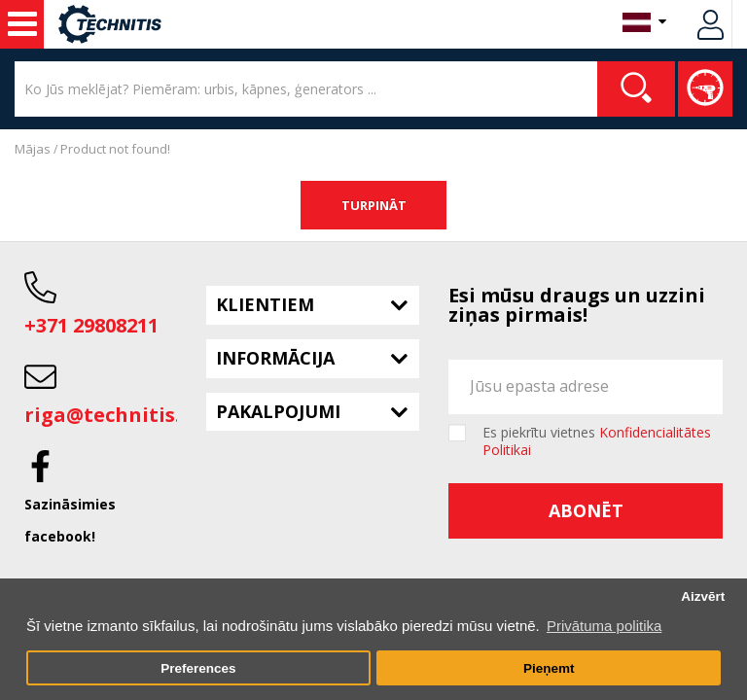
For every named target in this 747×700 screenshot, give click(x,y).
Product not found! (115, 149)
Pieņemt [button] (549, 668)
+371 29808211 (91, 325)
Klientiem (265, 304)
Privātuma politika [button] (604, 626)
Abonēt (586, 510)
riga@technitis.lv (111, 415)
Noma (22, 24)
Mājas (33, 149)
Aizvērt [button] (703, 596)
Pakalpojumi (278, 411)
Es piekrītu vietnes (597, 441)
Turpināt (374, 205)
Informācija (275, 358)
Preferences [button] (198, 668)
